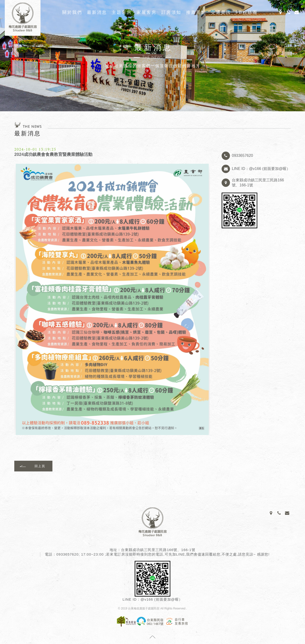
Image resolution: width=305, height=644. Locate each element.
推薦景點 (196, 12)
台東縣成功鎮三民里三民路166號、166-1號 (158, 550)
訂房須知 (171, 12)
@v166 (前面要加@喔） (162, 599)
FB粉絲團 (247, 12)
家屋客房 (147, 12)
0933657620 (67, 554)
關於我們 (72, 12)
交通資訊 (221, 12)
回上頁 (40, 466)
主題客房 (122, 12)
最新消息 (97, 12)
